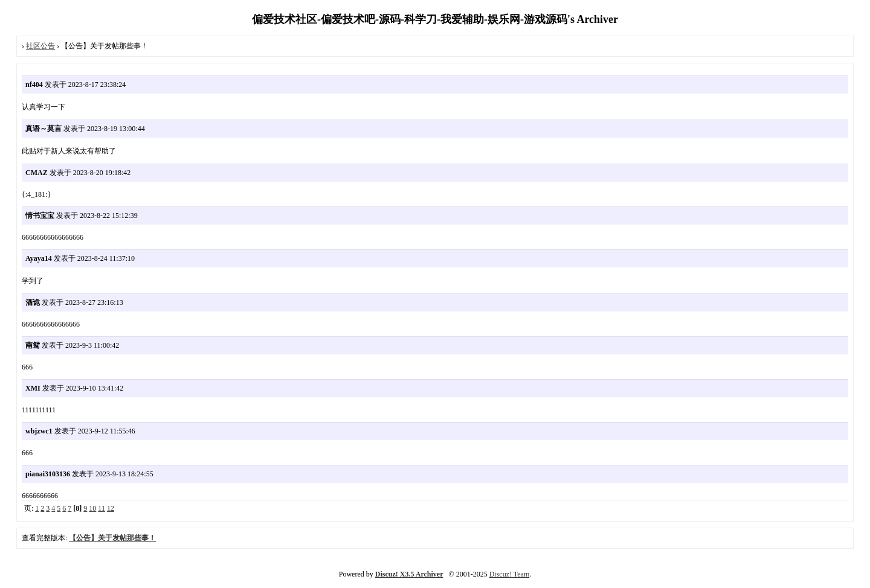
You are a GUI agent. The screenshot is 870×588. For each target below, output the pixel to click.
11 (101, 508)
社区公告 (40, 46)
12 (111, 508)
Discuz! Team (510, 574)
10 (92, 508)
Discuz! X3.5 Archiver (409, 574)
